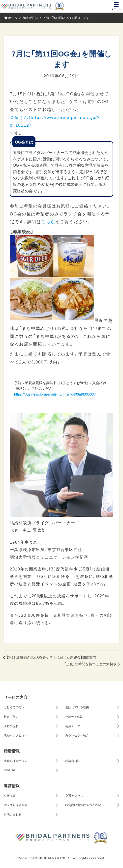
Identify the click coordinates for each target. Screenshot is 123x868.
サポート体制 (74, 716)
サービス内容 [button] (16, 697)
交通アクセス (74, 796)
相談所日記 (73, 761)
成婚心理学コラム (16, 761)
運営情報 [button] (12, 785)
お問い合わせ (13, 814)
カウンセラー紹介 (77, 735)
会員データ (73, 726)
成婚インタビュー (16, 735)
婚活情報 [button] (12, 751)
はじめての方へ (14, 707)
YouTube (10, 770)
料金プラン (11, 716)
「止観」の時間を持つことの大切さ (90, 664)
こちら (48, 221)
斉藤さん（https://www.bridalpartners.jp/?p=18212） (55, 121)
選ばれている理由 (77, 707)
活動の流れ (11, 726)
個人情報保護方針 (16, 805)
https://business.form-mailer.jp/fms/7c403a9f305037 (55, 394)
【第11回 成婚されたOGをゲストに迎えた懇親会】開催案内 (51, 657)
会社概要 (10, 796)
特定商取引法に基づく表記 (83, 805)
